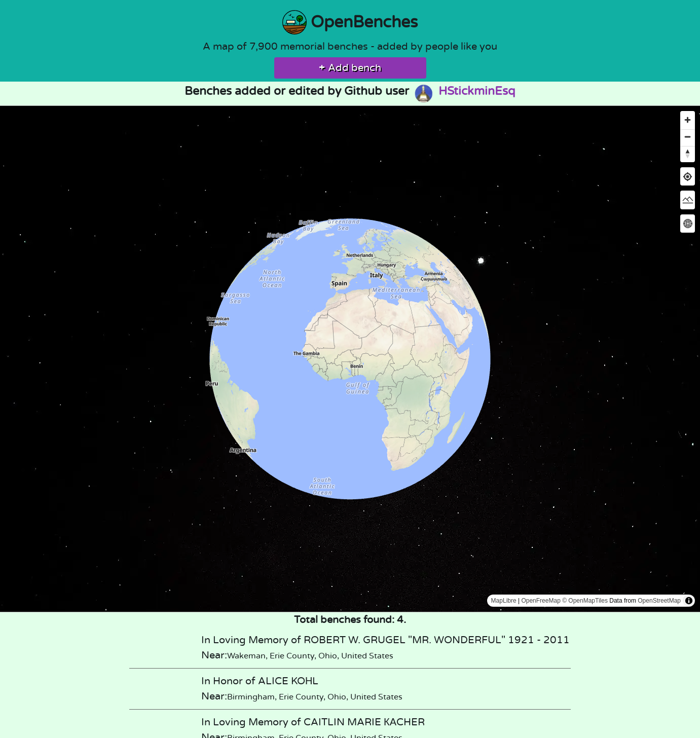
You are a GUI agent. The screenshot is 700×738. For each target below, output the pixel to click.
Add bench (350, 68)
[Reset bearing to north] (688, 153)
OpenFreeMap (541, 601)
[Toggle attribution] (689, 601)
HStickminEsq (464, 91)
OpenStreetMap (659, 601)
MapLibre (504, 601)
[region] (350, 359)
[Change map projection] (688, 223)
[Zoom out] (688, 137)
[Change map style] (688, 200)
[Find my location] (688, 177)
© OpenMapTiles (585, 601)
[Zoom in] (688, 120)
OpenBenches (350, 22)
